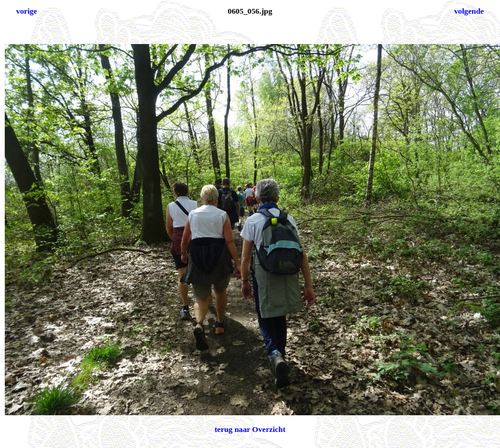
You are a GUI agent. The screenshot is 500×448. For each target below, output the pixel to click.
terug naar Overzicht (250, 429)
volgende (469, 11)
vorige (26, 11)
